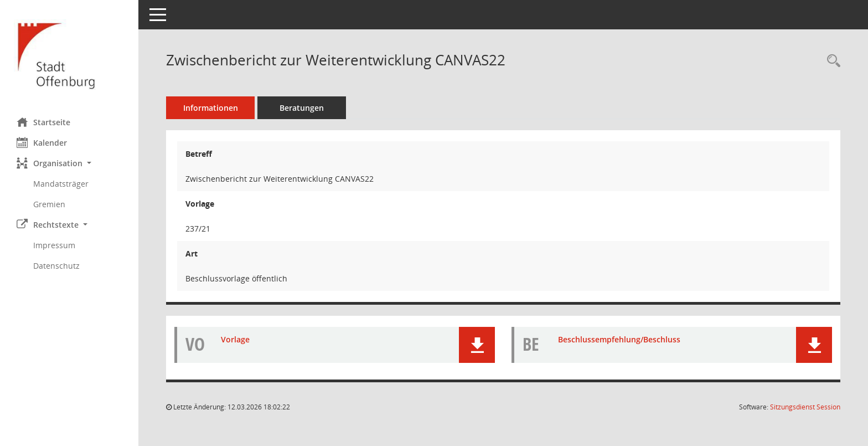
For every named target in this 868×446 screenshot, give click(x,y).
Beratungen (302, 108)
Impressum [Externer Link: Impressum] (54, 245)
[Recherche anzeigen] (831, 61)
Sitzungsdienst (805, 407)
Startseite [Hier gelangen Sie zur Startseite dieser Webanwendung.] (43, 122)
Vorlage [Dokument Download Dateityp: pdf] (235, 339)
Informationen (211, 108)
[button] (69, 163)
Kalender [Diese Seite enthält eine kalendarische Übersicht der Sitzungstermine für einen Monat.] (42, 142)
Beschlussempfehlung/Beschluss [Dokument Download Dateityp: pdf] (619, 339)
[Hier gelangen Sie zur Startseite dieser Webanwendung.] (69, 55)
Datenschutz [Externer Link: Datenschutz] (56, 266)
